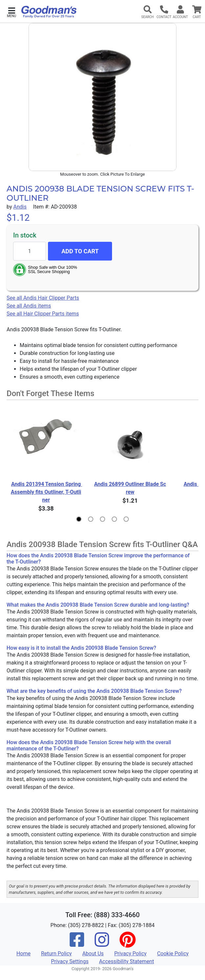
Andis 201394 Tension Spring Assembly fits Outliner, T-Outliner (46, 492)
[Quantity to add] (30, 251)
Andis (20, 207)
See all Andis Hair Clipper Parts (43, 298)
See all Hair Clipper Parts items (43, 314)
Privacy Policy (131, 954)
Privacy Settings (70, 961)
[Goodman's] (49, 12)
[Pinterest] (127, 944)
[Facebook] (77, 944)
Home (23, 954)
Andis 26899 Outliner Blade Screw (130, 488)
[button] (11, 12)
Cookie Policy (173, 954)
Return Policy (56, 954)
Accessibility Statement (126, 961)
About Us (93, 954)
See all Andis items (29, 306)
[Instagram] (102, 944)
